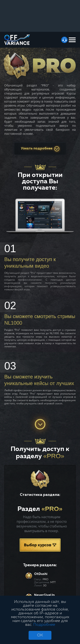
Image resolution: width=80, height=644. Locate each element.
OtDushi (41, 574)
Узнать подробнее (40, 149)
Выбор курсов (40, 545)
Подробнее (44, 625)
